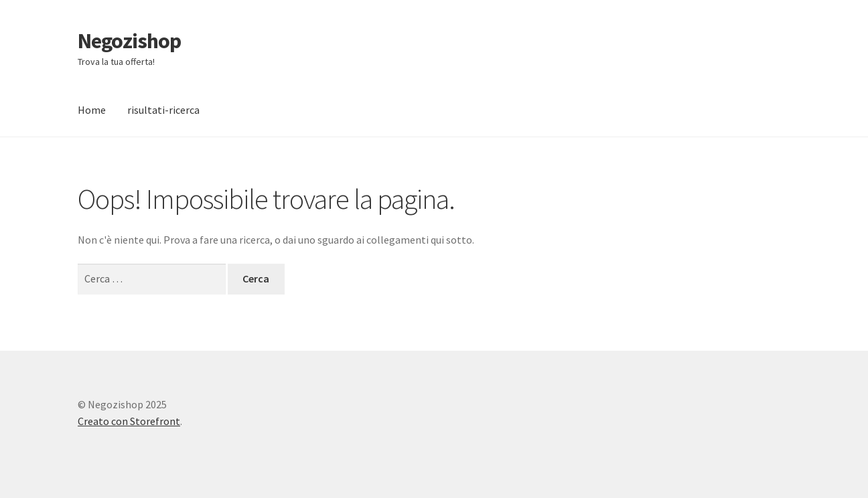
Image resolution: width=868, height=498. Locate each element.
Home (92, 110)
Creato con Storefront (129, 421)
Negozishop (129, 41)
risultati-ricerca (163, 110)
